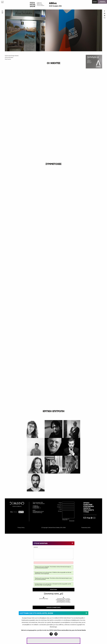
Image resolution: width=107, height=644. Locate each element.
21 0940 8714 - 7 (37, 508)
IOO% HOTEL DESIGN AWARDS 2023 (8, 76)
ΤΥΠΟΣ (86, 512)
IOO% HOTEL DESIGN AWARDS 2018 (19, 87)
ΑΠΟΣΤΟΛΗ (53, 590)
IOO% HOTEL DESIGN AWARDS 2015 (19, 97)
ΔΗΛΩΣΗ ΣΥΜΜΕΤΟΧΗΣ (53, 607)
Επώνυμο (60, 505)
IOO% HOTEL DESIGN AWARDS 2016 (13, 97)
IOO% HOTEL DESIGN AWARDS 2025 (13, 65)
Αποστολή (72, 521)
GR (2, 13)
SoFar (89, 528)
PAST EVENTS (89, 510)
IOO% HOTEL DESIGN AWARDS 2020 (8, 87)
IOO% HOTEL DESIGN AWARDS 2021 (19, 76)
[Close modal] (72, 543)
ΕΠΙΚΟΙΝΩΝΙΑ (89, 506)
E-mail (60, 509)
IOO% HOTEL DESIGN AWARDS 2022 (13, 76)
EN (2, 11)
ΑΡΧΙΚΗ (86, 503)
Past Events (8, 59)
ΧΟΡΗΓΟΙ (87, 508)
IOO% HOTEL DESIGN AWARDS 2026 (8, 65)
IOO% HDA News (9, 57)
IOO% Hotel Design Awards (12, 56)
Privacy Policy (21, 528)
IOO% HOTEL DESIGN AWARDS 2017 (8, 97)
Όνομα (60, 503)
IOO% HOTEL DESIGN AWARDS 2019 (13, 87)
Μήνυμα (60, 511)
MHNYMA (54, 553)
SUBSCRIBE (88, 505)
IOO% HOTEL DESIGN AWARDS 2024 (19, 65)
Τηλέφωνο (59, 507)
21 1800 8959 (36, 507)
